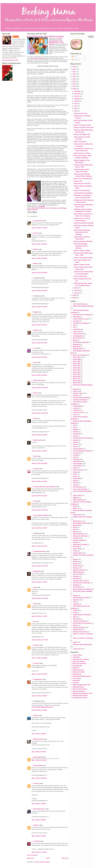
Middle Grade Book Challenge (82, 517)
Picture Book (77, 549)
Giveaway (54, 208)
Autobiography (78, 336)
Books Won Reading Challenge (83, 385)
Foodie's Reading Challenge (82, 451)
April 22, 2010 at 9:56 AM (39, 375)
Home (77, 28)
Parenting (76, 547)
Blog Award (77, 347)
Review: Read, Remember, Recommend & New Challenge (82, 232)
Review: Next (78, 181)
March (76, 288)
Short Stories (77, 587)
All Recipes (76, 657)
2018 (74, 69)
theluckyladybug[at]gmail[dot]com (43, 707)
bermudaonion (38, 221)
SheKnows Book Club (80, 581)
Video (75, 617)
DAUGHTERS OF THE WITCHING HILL (56, 42)
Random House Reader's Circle (83, 693)
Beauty (75, 340)
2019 (74, 67)
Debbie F (36, 825)
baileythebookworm (40, 551)
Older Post (65, 858)
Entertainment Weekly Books (82, 676)
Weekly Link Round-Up (80, 632)
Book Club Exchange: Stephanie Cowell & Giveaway (81, 246)
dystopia (76, 429)
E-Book (75, 432)
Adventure (76, 321)
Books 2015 (77, 374)
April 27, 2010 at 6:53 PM (39, 696)
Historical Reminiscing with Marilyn (45, 487)
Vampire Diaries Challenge (81, 615)
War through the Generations (82, 623)
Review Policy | (69, 28)
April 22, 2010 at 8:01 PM (39, 463)
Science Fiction (78, 574)
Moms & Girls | (58, 28)
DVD (74, 427)
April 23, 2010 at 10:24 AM (40, 510)
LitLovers (76, 683)
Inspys (75, 481)
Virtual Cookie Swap (79, 621)
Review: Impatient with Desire (83, 241)
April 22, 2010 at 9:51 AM (39, 357)
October (77, 96)
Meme (75, 506)
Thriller (75, 610)
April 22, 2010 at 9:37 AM (39, 343)
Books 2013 (77, 370)
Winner (75, 642)
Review (75, 564)
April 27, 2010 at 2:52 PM (39, 674)
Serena (36, 393)
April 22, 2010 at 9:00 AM (39, 291)
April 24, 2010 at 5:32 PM (39, 582)
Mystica (36, 330)
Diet (74, 425)
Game (75, 457)
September (78, 99)
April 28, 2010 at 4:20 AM (39, 710)
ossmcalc (37, 783)
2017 (74, 72)
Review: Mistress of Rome (82, 153)
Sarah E (36, 715)
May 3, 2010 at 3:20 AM (39, 734)
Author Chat (77, 332)
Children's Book (78, 393)
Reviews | (26, 28)
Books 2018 (77, 381)
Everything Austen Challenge (82, 438)
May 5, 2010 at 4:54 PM (39, 836)
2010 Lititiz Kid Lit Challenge (82, 315)
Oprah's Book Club (79, 691)
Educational (77, 434)
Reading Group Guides (80, 698)
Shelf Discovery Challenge (81, 583)
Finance (75, 447)
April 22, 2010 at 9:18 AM (39, 307)
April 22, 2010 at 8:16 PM (39, 481)
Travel (75, 613)
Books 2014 (77, 372)
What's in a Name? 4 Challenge (83, 638)
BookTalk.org (77, 674)
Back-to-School (78, 338)
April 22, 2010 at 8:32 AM (39, 258)
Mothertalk (76, 525)
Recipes (76, 559)
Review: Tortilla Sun (80, 142)
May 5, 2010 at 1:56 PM (39, 804)
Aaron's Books (77, 655)
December (78, 91)
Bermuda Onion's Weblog (81, 659)
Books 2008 (77, 359)
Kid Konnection (78, 487)
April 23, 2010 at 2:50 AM (39, 496)
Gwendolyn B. (38, 679)
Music (75, 530)
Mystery (75, 532)
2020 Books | (18, 28)
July (76, 104)
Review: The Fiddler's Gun (82, 134)
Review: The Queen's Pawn (82, 125)
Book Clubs (77, 357)
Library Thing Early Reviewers (83, 491)
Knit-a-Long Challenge (80, 489)
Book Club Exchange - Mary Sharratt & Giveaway (46, 36)
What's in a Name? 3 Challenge (83, 634)
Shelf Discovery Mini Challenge (84, 223)
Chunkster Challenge (80, 400)
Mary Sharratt (38, 380)
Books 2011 (77, 366)
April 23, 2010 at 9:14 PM (39, 546)
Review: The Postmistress (82, 191)
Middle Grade (77, 515)
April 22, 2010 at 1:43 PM (39, 435)
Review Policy (77, 566)
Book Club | (34, 28)
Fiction (48, 208)
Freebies (76, 455)
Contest (75, 408)
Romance (76, 568)
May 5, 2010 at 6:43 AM (39, 752)
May (76, 108)
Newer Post (31, 858)
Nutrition (76, 542)
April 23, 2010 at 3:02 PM (39, 528)
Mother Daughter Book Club (82, 685)
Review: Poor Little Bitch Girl (83, 179)
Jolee (35, 501)
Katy (35, 418)
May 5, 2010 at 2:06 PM (39, 820)
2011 (74, 86)
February (77, 290)
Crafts (75, 415)
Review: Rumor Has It (81, 113)
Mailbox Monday (78, 500)
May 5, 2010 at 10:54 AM (39, 778)
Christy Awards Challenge (81, 398)
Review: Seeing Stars (80, 276)
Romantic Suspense (79, 570)
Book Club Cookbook (79, 663)
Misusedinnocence (40, 809)
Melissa (36, 249)
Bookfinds (76, 668)
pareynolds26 (38, 757)
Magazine (76, 498)
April (76, 111)
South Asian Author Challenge (83, 591)
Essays (75, 436)
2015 (74, 76)
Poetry (75, 551)
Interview (76, 483)
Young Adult (77, 649)
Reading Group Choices (80, 695)
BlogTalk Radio (78, 349)
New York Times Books (80, 689)
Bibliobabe (37, 571)
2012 (74, 84)
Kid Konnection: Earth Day (82, 183)
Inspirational (77, 478)
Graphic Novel (78, 461)
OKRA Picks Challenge (80, 544)
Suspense (76, 600)
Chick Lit (76, 391)
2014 (74, 79)
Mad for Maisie (78, 496)
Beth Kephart (38, 440)
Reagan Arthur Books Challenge (83, 555)
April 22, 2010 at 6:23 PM (39, 451)
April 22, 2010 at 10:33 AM (40, 388)
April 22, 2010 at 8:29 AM (39, 244)
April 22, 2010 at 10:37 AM (40, 413)
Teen (75, 602)
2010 (74, 89)
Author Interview (78, 334)
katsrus (36, 233)
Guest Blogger (62, 208)
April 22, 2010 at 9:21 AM (39, 325)
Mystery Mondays (79, 534)
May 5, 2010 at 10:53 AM (39, 760)
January (77, 293)
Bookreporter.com (78, 670)
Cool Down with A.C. (79, 413)
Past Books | (9, 28)
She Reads (76, 578)
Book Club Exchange (38, 58)
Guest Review (77, 466)
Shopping (76, 585)
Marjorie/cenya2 (39, 739)
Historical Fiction (32, 210)
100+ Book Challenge (80, 304)
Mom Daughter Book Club (81, 523)
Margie (36, 312)
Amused (36, 469)
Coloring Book (78, 406)
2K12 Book (76, 317)
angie (35, 587)
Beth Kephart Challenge (81, 342)
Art (74, 327)
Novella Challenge (79, 540)
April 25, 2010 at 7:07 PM (39, 616)
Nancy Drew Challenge (80, 536)
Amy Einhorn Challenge (80, 323)
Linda (35, 362)
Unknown (37, 645)
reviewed (59, 38)
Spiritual (76, 596)
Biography (76, 344)
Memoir (75, 508)
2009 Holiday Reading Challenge (83, 306)
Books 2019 (77, 383)
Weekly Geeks (77, 630)
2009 (74, 295)
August (77, 101)
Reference (76, 561)
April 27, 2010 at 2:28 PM (39, 658)
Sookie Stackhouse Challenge (82, 589)
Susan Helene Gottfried (41, 515)
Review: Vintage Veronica (82, 265)
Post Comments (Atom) (42, 862)
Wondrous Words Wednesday (82, 645)
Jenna (35, 604)
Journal (75, 485)
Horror (75, 474)
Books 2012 (77, 368)
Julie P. (17, 36)
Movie (75, 527)
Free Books (77, 453)
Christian (76, 395)
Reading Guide (78, 553)
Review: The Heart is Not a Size (84, 127)
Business (76, 389)
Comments (76, 60)
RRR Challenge (78, 572)
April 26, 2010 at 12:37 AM (40, 640)
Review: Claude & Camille (82, 251)
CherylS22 (37, 841)
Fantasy (75, 440)
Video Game (77, 619)
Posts (74, 57)
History (75, 472)
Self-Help (76, 576)
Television (76, 604)
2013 (74, 81)
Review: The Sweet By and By (83, 258)
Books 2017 (77, 378)
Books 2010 (77, 364)
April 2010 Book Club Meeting (83, 193)
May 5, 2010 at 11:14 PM (39, 852)
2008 (74, 298)
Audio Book (77, 329)
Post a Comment (32, 855)
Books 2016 (77, 376)
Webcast (76, 625)
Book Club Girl (77, 666)
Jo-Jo (35, 348)
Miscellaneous (78, 521)
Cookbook (76, 410)
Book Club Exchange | (46, 28)
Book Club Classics (79, 661)
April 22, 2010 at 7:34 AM (39, 228)
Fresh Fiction (77, 678)
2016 (74, 74)
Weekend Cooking (79, 627)
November (78, 94)
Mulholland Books (78, 687)
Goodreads (76, 680)
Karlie (35, 456)
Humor (75, 476)
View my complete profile (10, 60)
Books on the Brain (79, 672)
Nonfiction (76, 538)
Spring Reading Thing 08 (81, 598)
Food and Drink (78, 449)
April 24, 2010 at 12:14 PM (40, 566)
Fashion (76, 442)
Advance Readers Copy (80, 319)
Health (75, 468)
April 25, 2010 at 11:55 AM (40, 598)
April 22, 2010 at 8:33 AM (39, 273)
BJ (34, 622)
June (76, 106)
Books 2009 (77, 361)
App (74, 325)
